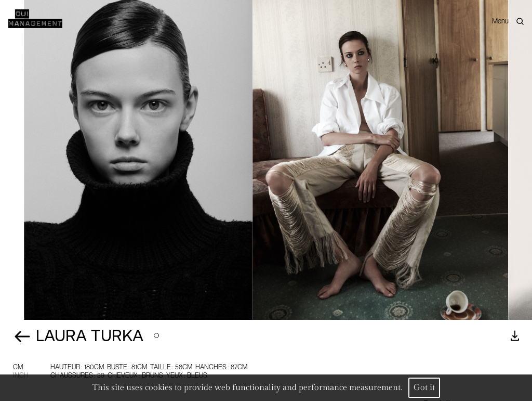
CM (18, 367)
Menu (500, 21)
